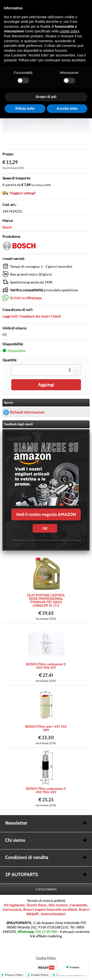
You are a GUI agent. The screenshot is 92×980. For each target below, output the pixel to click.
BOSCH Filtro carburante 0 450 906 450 (46, 790)
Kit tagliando (14, 905)
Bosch (7, 227)
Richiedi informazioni (27, 412)
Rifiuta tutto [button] (25, 108)
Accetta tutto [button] (67, 108)
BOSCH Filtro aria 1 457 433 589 (46, 728)
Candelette (79, 905)
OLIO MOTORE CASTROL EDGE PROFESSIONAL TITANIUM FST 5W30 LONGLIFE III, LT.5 (46, 600)
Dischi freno (37, 905)
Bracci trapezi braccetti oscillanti (50, 910)
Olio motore (58, 905)
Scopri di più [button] (46, 97)
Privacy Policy (14, 975)
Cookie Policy (46, 958)
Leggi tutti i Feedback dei (32, 316)
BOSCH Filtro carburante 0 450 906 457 (46, 666)
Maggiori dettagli (23, 193)
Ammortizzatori (53, 914)
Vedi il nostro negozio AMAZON (46, 514)
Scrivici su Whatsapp (26, 298)
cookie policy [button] (69, 31)
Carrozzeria (12, 910)
